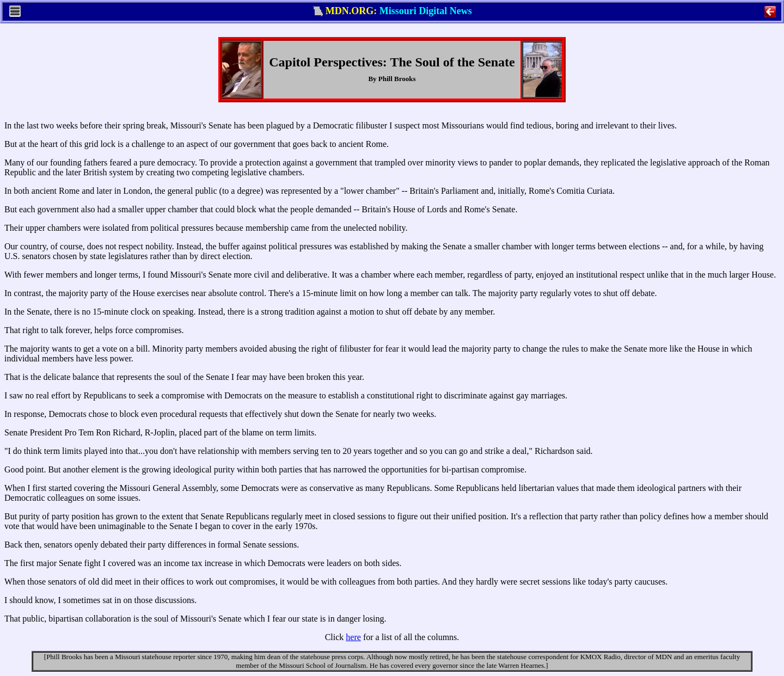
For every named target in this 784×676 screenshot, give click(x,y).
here (353, 637)
